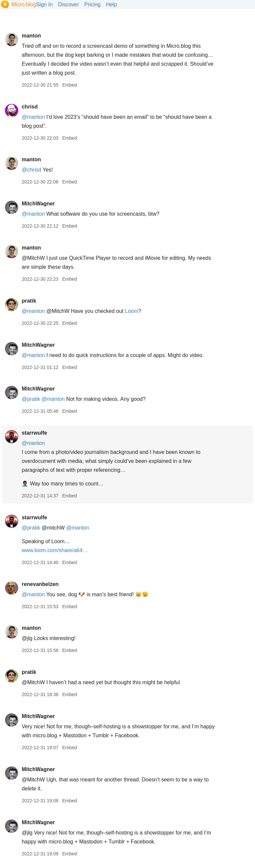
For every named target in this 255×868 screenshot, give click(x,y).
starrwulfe (34, 433)
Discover (68, 4)
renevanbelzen (40, 584)
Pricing (92, 4)
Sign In (44, 4)
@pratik (31, 399)
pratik (29, 301)
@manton (33, 117)
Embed (69, 85)
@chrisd (31, 170)
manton (31, 36)
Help (111, 4)
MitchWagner (38, 204)
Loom (131, 311)
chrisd (30, 107)
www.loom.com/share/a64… (55, 550)
